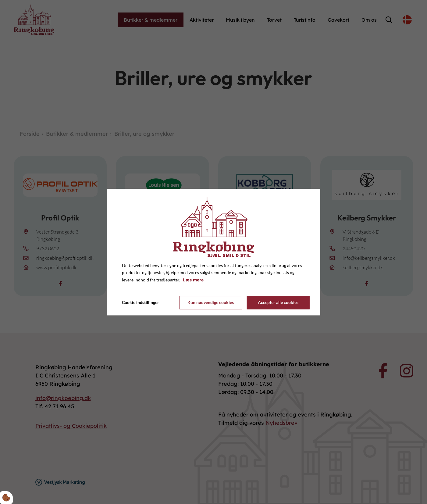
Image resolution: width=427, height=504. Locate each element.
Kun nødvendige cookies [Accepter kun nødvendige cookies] (211, 303)
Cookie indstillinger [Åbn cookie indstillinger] (141, 302)
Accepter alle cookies (278, 303)
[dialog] (213, 252)
